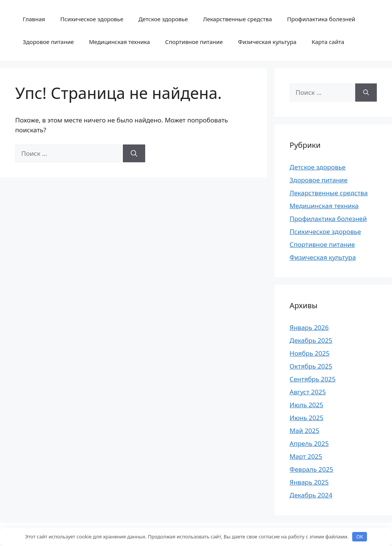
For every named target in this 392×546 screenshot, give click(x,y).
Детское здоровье (163, 19)
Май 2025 (305, 431)
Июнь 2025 (307, 418)
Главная (34, 19)
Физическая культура (267, 42)
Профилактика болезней (321, 19)
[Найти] (134, 154)
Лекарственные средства (237, 19)
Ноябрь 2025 (310, 353)
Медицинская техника (120, 42)
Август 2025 (308, 392)
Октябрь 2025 (311, 366)
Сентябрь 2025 (313, 379)
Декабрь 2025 (311, 340)
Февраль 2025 (311, 469)
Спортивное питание (194, 42)
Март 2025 (306, 456)
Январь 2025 (309, 482)
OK (360, 537)
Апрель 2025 (309, 443)
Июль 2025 (307, 405)
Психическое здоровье (92, 19)
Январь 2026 (309, 327)
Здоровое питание (48, 42)
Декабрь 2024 (311, 495)
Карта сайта (328, 42)
